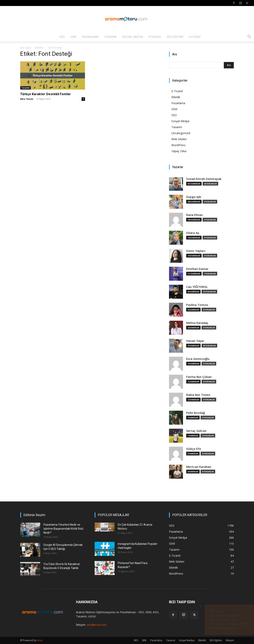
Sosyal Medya (132, 37)
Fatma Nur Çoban (199, 377)
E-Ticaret (177, 91)
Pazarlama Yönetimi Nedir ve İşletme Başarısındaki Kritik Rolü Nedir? (63, 529)
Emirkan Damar (197, 269)
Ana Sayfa (26, 48)
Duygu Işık (194, 197)
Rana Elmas (194, 215)
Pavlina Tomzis (197, 305)
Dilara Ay (193, 233)
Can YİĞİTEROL (197, 287)
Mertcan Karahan (199, 467)
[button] (249, 37)
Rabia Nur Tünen (198, 395)
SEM (73, 37)
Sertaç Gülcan (196, 431)
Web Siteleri (179, 139)
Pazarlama (90, 37)
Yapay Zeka (179, 151)
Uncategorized (181, 133)
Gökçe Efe (194, 449)
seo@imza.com (97, 625)
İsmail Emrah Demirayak (204, 179)
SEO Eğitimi (175, 37)
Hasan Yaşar (195, 341)
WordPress (178, 145)
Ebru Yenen (27, 99)
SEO (62, 37)
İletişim (195, 37)
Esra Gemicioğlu (198, 359)
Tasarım (110, 37)
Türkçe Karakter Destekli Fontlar (45, 94)
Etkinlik (155, 37)
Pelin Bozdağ (195, 413)
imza (40, 640)
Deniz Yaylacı (196, 251)
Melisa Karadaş (197, 323)
